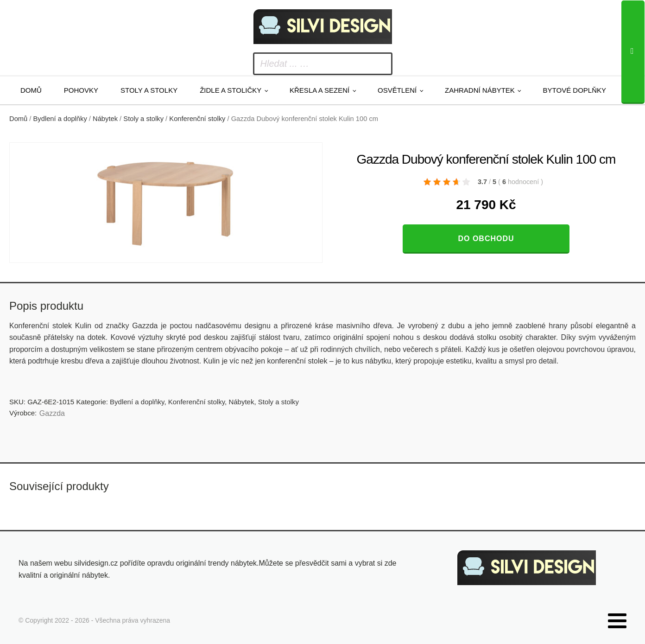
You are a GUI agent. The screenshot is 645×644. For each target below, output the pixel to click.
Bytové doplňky (575, 90)
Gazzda (52, 413)
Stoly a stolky (149, 90)
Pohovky (81, 90)
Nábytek (105, 119)
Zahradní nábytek (480, 90)
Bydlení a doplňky (60, 119)
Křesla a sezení (319, 90)
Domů (31, 90)
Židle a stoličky (231, 90)
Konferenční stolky (197, 119)
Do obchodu (486, 239)
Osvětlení (397, 90)
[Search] (633, 52)
